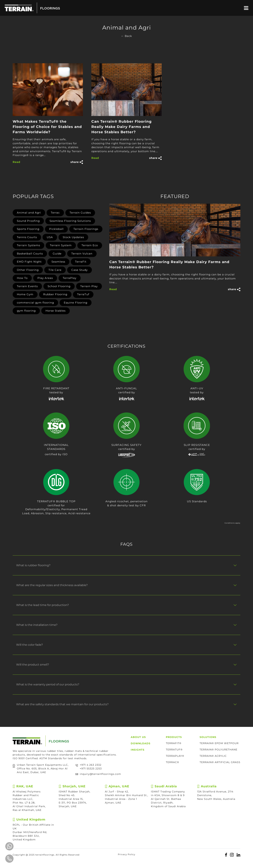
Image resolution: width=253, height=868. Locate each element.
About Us (138, 737)
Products (174, 737)
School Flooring (59, 286)
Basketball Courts (30, 254)
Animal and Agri (29, 213)
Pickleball (56, 229)
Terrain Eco (90, 245)
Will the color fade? (30, 645)
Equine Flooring (76, 303)
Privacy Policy (127, 854)
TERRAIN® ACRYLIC (213, 756)
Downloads (141, 743)
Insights (138, 750)
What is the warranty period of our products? (48, 684)
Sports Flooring (28, 229)
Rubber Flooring (55, 294)
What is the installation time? (37, 625)
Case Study (80, 270)
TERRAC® (172, 762)
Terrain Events (27, 286)
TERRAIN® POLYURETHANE (218, 750)
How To (22, 278)
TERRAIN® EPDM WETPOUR (219, 743)
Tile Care (55, 270)
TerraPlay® (175, 756)
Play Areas (45, 278)
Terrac (55, 213)
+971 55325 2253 (91, 769)
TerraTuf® (174, 750)
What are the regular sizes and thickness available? (52, 585)
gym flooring (26, 311)
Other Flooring (28, 270)
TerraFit (81, 262)
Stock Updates (73, 237)
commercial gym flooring (35, 303)
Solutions (208, 737)
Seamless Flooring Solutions (70, 221)
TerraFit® (174, 743)
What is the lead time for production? (43, 605)
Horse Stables (56, 311)
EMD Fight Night (29, 262)
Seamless (58, 262)
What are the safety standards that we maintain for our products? (62, 704)
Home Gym (25, 294)
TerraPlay (70, 278)
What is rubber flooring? (33, 565)
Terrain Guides (80, 213)
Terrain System (61, 245)
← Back (126, 36)
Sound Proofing (28, 221)
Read (16, 162)
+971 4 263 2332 (91, 765)
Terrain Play (89, 286)
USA (50, 237)
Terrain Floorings (86, 229)
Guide (57, 254)
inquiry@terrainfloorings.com (100, 774)
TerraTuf (83, 294)
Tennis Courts (27, 237)
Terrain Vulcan (82, 254)
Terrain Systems (28, 245)
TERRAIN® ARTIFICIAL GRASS (220, 762)
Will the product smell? (33, 665)
